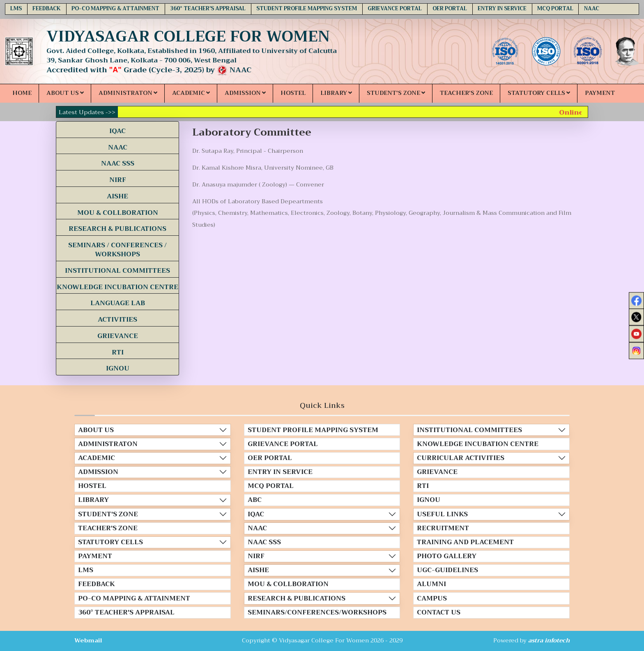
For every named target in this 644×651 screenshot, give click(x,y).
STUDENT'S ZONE (396, 93)
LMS (16, 9)
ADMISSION (245, 93)
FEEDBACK (47, 9)
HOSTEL (293, 93)
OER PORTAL (450, 9)
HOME (22, 93)
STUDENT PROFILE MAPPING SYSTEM (307, 9)
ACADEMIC (191, 93)
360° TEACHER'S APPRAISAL (208, 9)
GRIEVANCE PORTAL (395, 9)
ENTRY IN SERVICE (502, 9)
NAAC (592, 9)
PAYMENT (600, 93)
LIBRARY (336, 93)
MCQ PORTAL (555, 9)
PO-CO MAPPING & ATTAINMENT (115, 9)
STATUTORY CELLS (539, 93)
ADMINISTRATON (128, 93)
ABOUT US (65, 93)
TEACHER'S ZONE (466, 93)
